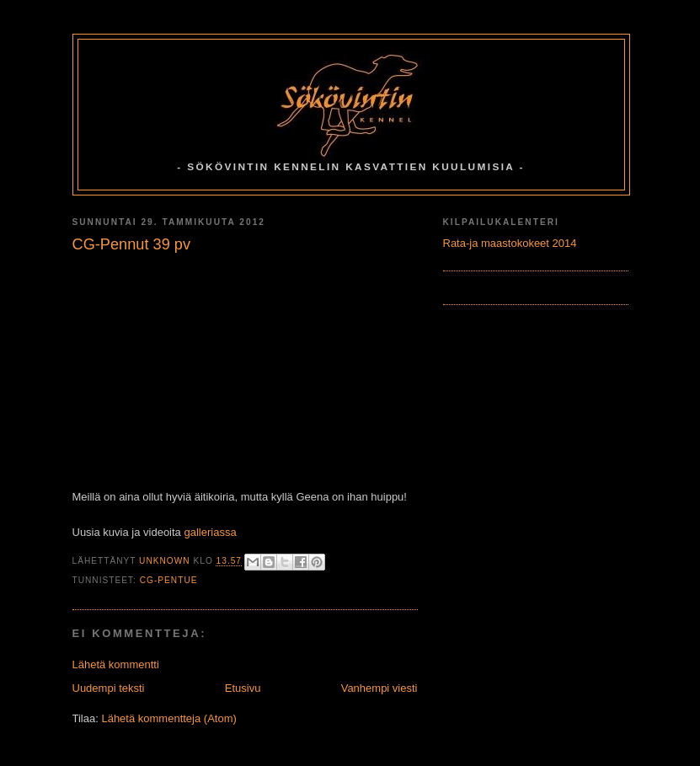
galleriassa (210, 532)
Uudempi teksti (109, 688)
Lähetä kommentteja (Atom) (168, 718)
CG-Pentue (169, 580)
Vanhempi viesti (379, 688)
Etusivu (243, 688)
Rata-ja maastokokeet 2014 (510, 243)
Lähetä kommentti (116, 664)
